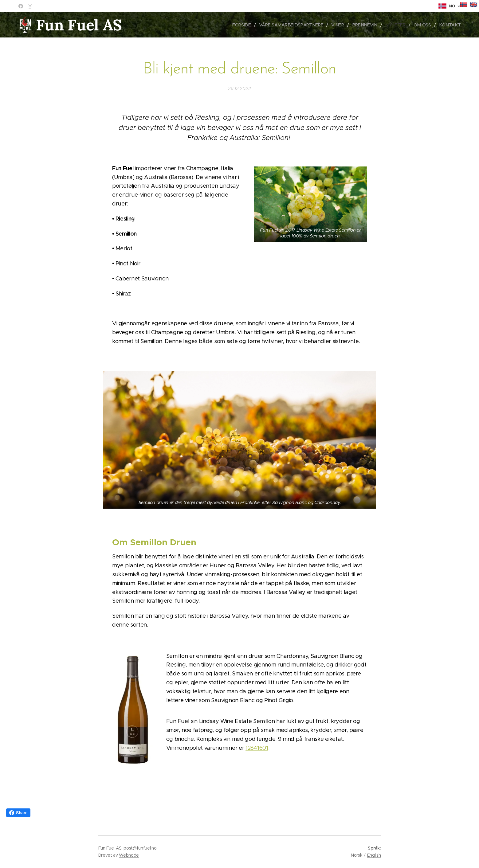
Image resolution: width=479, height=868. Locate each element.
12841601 (257, 748)
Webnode (129, 855)
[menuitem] (247, 25)
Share (18, 813)
